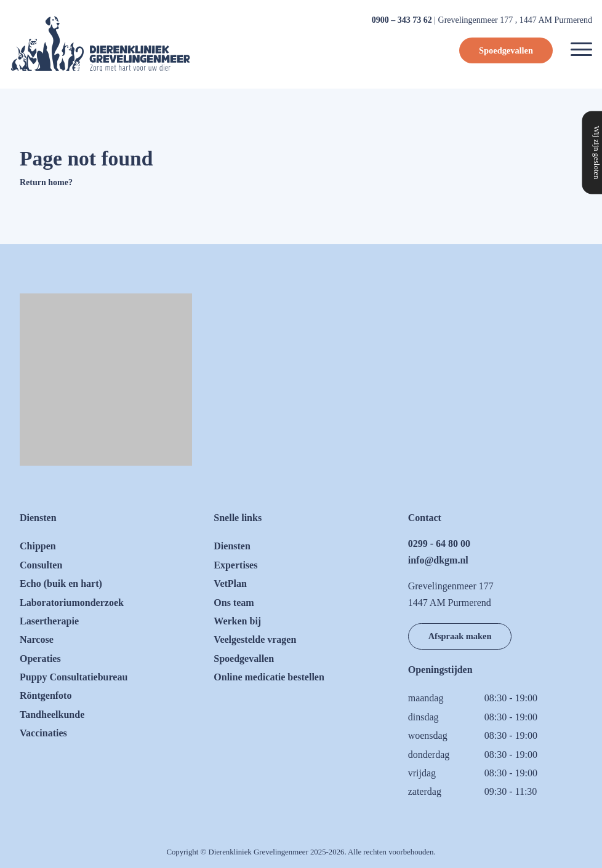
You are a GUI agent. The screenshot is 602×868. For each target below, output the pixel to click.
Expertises (235, 565)
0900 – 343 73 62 (402, 20)
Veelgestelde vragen (255, 639)
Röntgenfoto (46, 695)
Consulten (41, 565)
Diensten (232, 546)
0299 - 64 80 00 (439, 543)
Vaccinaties (43, 733)
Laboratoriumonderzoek (72, 603)
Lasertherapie (49, 621)
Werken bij (237, 621)
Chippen (38, 546)
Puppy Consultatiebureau (74, 677)
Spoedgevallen (506, 50)
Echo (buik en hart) (61, 583)
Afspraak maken (460, 636)
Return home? (46, 182)
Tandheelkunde (52, 715)
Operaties (40, 659)
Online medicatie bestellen (269, 677)
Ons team (234, 603)
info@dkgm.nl (438, 560)
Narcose (37, 639)
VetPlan (230, 583)
